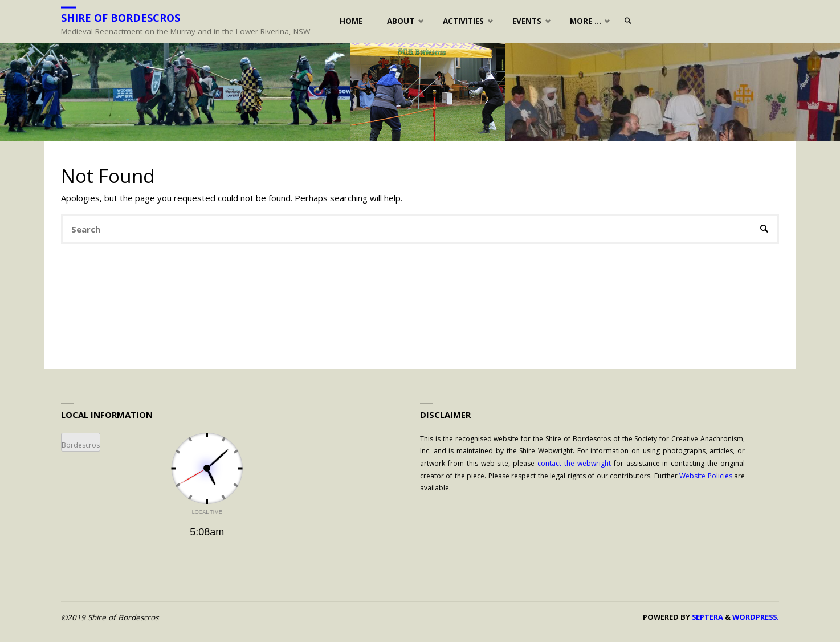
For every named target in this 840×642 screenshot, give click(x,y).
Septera (707, 617)
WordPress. (756, 617)
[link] (628, 21)
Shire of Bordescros (121, 17)
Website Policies (706, 476)
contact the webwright (574, 463)
